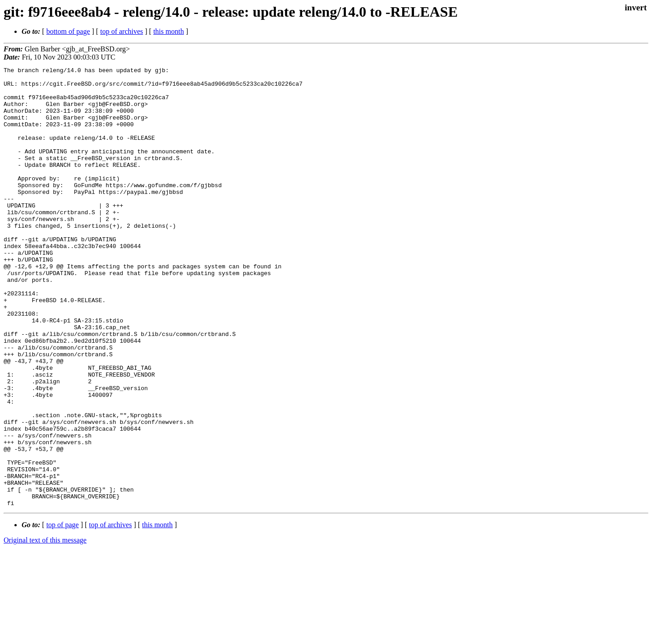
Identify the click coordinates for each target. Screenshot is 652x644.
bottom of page (68, 31)
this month (169, 31)
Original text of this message (45, 628)
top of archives (122, 31)
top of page (63, 613)
